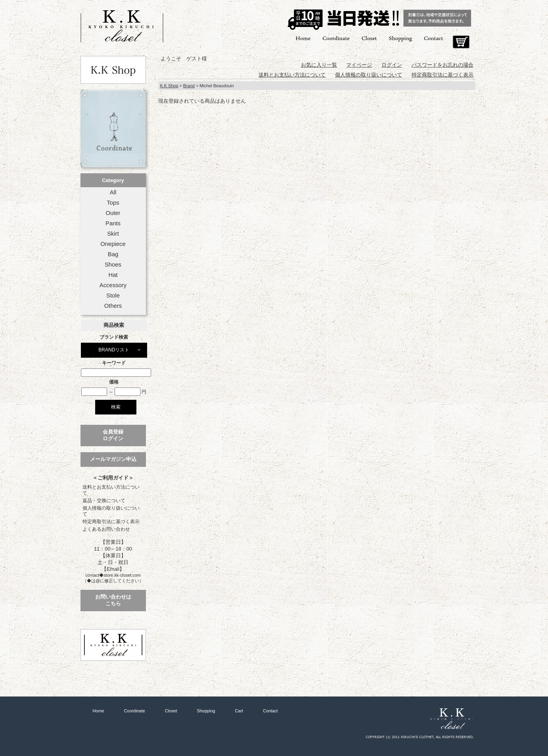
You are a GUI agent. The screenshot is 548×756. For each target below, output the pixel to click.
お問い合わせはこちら (113, 600)
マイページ (359, 65)
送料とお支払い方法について (111, 490)
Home (303, 38)
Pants (113, 223)
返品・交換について (104, 501)
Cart (461, 42)
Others (113, 306)
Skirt (113, 234)
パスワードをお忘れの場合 (443, 65)
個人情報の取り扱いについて (111, 511)
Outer (113, 213)
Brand (189, 86)
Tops (113, 203)
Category (113, 180)
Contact (433, 38)
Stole (113, 295)
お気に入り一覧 (319, 65)
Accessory (113, 285)
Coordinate (336, 38)
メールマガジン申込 (113, 459)
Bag (113, 254)
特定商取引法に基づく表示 (111, 522)
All (113, 192)
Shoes (113, 265)
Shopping (400, 38)
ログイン (392, 65)
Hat (113, 275)
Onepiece (113, 244)
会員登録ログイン (113, 435)
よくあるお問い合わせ (106, 529)
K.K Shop (169, 86)
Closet (369, 38)
